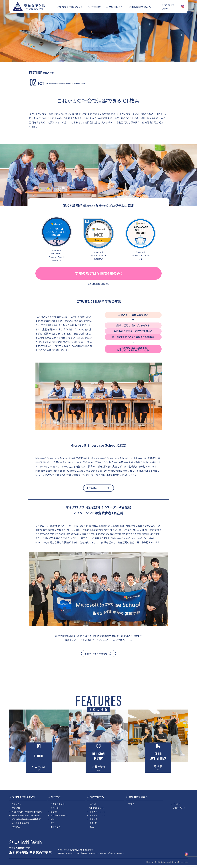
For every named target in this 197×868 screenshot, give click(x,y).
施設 (53, 824)
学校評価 (16, 828)
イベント (93, 804)
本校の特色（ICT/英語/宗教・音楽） (28, 812)
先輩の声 (94, 820)
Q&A (92, 828)
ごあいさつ (17, 804)
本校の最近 (56, 828)
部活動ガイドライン (59, 816)
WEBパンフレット (97, 808)
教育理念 (16, 808)
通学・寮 (93, 824)
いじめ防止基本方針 (21, 824)
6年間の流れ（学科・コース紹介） (26, 816)
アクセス (177, 804)
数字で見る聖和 (58, 804)
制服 (53, 820)
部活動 (54, 812)
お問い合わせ (180, 808)
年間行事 (55, 808)
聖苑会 (132, 804)
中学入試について (98, 812)
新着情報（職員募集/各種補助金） (27, 820)
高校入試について (98, 816)
